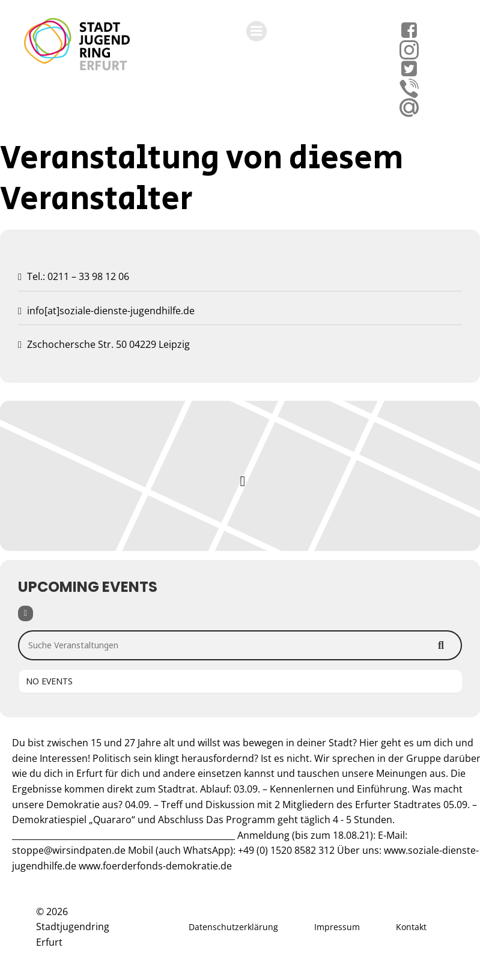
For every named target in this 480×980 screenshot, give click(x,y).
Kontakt (411, 927)
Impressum (337, 927)
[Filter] (26, 613)
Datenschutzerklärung (233, 927)
